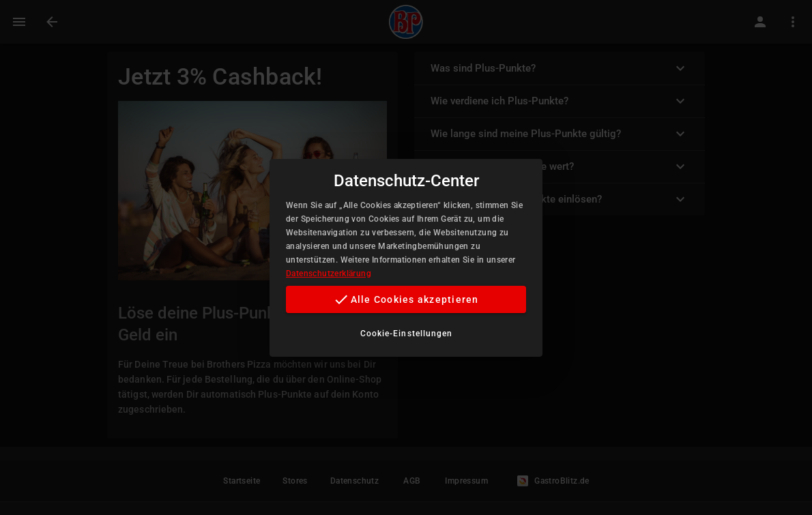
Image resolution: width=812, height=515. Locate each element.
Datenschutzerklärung (329, 274)
